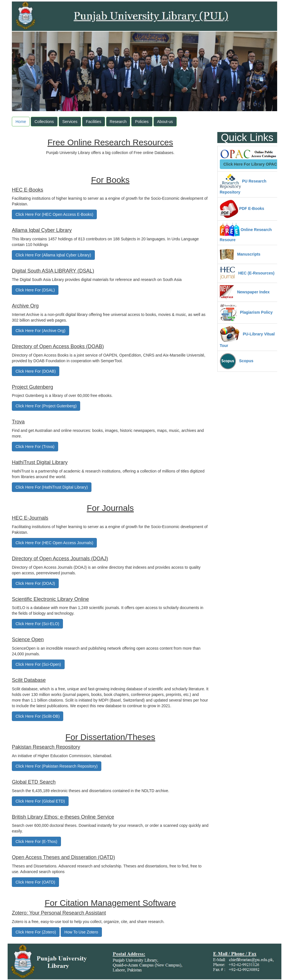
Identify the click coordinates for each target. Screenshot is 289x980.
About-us (165, 122)
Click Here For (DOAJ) (35, 583)
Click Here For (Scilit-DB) (38, 716)
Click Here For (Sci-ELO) (37, 624)
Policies (142, 122)
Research (118, 122)
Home (21, 122)
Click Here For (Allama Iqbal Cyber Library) (53, 255)
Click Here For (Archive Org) (40, 331)
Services (70, 122)
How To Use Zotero (81, 932)
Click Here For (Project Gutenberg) (46, 406)
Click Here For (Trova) (35, 447)
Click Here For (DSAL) (35, 290)
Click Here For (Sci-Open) (38, 664)
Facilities (93, 122)
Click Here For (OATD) (35, 882)
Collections (44, 122)
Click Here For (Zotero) (36, 932)
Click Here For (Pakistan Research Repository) (57, 766)
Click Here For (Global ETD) (40, 801)
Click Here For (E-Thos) (36, 841)
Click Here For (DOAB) (36, 371)
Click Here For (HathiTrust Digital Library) (52, 487)
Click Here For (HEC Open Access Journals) (54, 543)
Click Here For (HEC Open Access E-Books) (54, 214)
